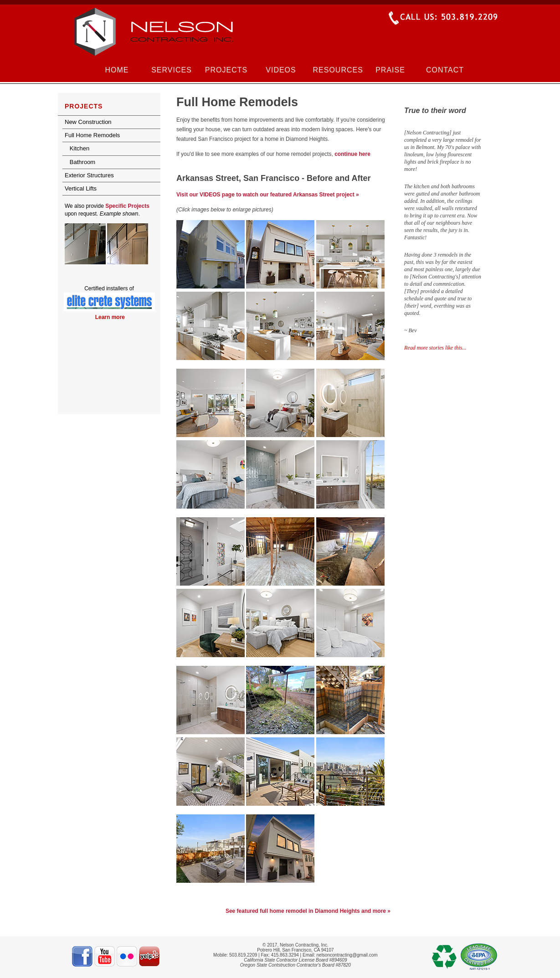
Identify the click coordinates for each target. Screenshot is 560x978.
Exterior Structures (89, 175)
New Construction (88, 122)
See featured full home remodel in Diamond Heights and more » (308, 911)
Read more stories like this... (435, 348)
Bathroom (80, 162)
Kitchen (77, 148)
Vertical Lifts (81, 188)
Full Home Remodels (92, 135)
